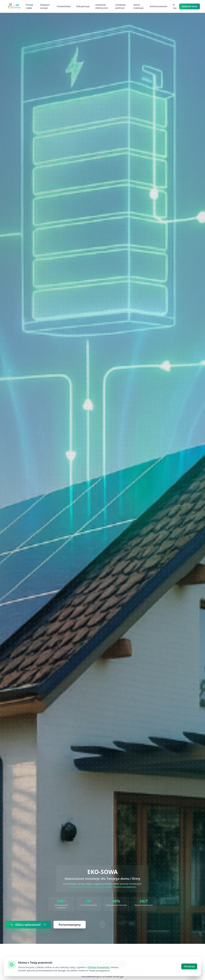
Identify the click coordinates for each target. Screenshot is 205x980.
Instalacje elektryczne (101, 6)
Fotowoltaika (64, 6)
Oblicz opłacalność (28, 925)
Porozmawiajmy (70, 925)
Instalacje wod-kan (120, 6)
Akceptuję (189, 966)
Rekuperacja (83, 6)
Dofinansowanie (158, 6)
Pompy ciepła (29, 6)
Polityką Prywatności (99, 967)
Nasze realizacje (138, 6)
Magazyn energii (45, 6)
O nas (175, 6)
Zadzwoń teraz (190, 6)
